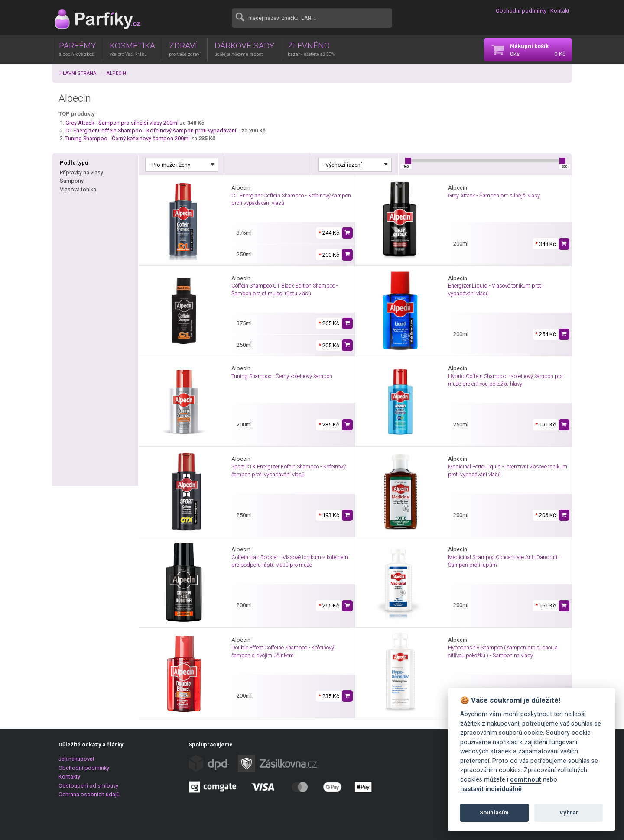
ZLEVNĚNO (311, 49)
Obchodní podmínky (521, 11)
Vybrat (569, 813)
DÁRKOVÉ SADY (244, 49)
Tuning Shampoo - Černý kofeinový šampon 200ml (128, 138)
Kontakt (560, 11)
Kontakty (69, 777)
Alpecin (116, 73)
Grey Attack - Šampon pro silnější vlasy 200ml (122, 123)
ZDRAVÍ (185, 49)
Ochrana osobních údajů (89, 794)
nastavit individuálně (491, 789)
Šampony (72, 181)
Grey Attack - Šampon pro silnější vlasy (494, 195)
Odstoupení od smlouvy (88, 786)
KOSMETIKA (132, 49)
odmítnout (526, 780)
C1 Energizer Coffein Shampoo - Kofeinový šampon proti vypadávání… (153, 131)
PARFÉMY (77, 49)
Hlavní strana (78, 73)
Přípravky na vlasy (81, 173)
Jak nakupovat (76, 759)
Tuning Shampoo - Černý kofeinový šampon (282, 376)
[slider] (408, 161)
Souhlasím (494, 813)
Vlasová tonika (78, 189)
